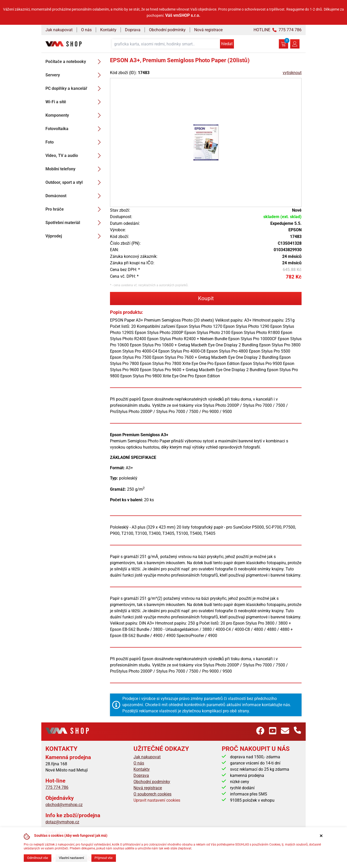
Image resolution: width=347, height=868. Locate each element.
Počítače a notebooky (75, 62)
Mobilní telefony (75, 169)
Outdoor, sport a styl (75, 182)
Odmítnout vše (38, 858)
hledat (227, 44)
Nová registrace (208, 30)
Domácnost (75, 196)
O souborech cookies (152, 794)
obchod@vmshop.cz (64, 805)
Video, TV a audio (75, 156)
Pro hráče (75, 209)
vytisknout (292, 73)
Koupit (206, 298)
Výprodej (75, 236)
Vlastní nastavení (71, 858)
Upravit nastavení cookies (157, 800)
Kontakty (108, 30)
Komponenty (75, 115)
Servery (75, 75)
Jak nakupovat (59, 30)
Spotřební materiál (75, 223)
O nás (86, 30)
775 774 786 (57, 787)
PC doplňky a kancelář (75, 89)
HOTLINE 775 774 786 (278, 30)
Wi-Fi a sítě (75, 102)
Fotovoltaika (75, 129)
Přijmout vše (104, 858)
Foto (75, 142)
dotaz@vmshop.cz (62, 822)
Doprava (133, 30)
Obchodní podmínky (167, 30)
